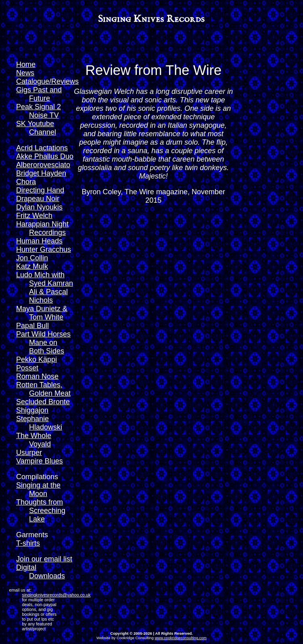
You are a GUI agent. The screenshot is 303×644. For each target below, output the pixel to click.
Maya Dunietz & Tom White (42, 313)
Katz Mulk (32, 266)
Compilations (37, 477)
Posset (27, 368)
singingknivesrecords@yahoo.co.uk (56, 595)
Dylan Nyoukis (39, 207)
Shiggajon (32, 410)
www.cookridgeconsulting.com (181, 638)
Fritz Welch (34, 216)
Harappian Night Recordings (42, 228)
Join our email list (44, 559)
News (25, 73)
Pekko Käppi (37, 359)
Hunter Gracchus (44, 249)
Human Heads (39, 241)
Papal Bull (32, 326)
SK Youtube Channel (36, 128)
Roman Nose (37, 376)
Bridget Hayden (41, 173)
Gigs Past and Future (39, 94)
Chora (26, 182)
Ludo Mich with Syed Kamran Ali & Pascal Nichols (45, 288)
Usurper (29, 453)
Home (26, 64)
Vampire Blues (40, 461)
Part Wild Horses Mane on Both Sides (43, 343)
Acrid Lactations (42, 148)
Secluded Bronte (43, 402)
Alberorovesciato (43, 165)
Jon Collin (32, 258)
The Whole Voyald (34, 440)
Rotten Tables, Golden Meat (43, 389)
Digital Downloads (41, 572)
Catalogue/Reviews (47, 81)
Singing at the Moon (38, 489)
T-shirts (28, 543)
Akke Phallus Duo (45, 156)
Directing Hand (40, 190)
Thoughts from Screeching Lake (41, 511)
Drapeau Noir (38, 199)
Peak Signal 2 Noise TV (39, 111)
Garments (32, 535)
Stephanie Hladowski (39, 423)
